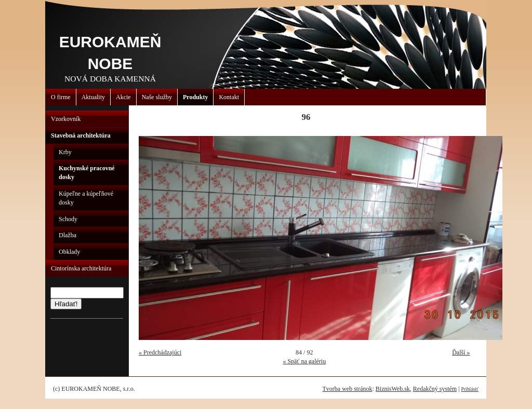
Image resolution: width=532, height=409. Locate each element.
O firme (61, 97)
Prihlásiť (470, 389)
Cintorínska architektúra (81, 268)
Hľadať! (66, 304)
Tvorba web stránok (347, 389)
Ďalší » (461, 352)
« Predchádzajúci (160, 352)
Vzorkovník (66, 119)
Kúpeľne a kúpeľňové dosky (86, 198)
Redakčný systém (435, 389)
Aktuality (93, 97)
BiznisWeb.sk (393, 389)
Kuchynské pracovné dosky (87, 173)
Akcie (123, 97)
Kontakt (229, 97)
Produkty (195, 97)
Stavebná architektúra (81, 135)
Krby (65, 152)
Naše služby (157, 97)
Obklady (69, 252)
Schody (68, 219)
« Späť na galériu (304, 361)
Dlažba (68, 235)
